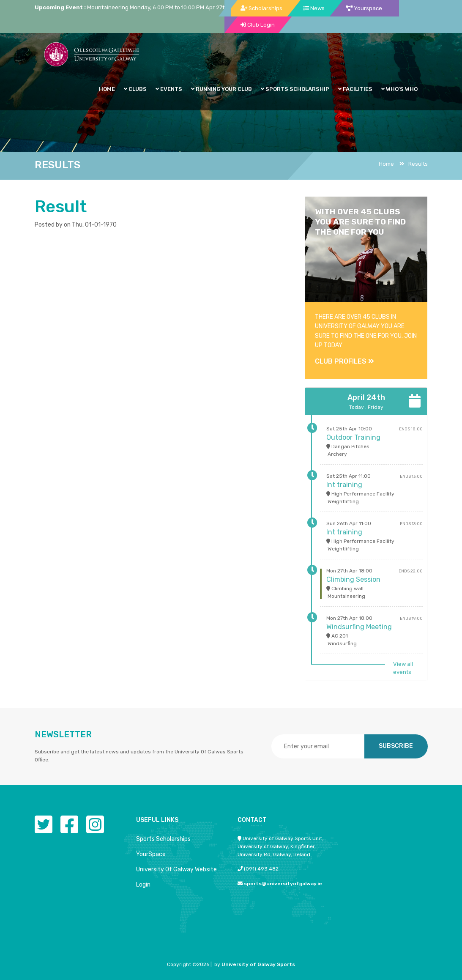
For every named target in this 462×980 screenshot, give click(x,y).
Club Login (258, 25)
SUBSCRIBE (396, 746)
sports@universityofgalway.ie (283, 884)
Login (143, 885)
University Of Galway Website (176, 869)
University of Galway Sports (258, 964)
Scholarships (261, 8)
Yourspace (364, 8)
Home (386, 164)
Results (414, 164)
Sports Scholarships (163, 839)
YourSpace (151, 854)
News (314, 8)
